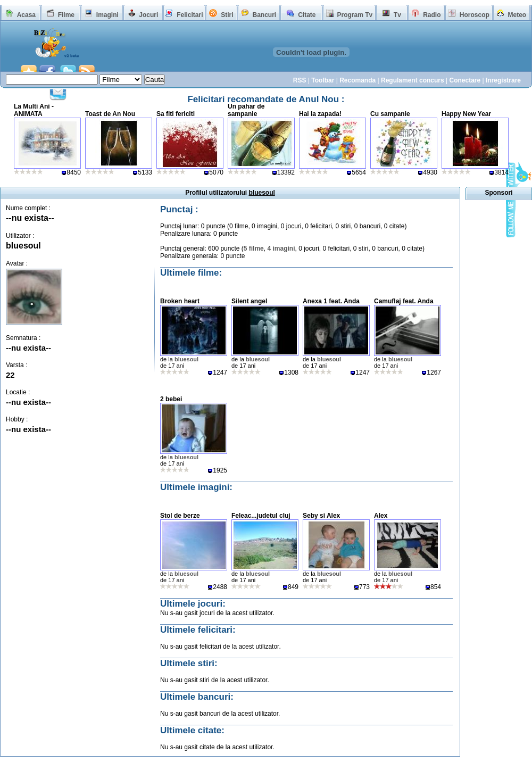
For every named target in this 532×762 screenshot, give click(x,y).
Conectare (465, 80)
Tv (397, 15)
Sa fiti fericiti (176, 114)
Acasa (26, 15)
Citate (307, 15)
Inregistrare (503, 80)
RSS (300, 80)
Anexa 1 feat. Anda (331, 301)
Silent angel (249, 301)
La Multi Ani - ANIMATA (34, 110)
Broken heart (180, 301)
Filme (66, 15)
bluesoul (23, 246)
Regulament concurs (413, 80)
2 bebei (171, 399)
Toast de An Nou (110, 114)
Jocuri (148, 15)
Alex (381, 516)
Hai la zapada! (320, 114)
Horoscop (475, 15)
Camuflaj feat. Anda (404, 301)
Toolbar (323, 80)
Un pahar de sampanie (246, 110)
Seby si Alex (321, 516)
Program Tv (355, 15)
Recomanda (358, 80)
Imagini (107, 15)
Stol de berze (180, 516)
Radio (432, 15)
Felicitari (190, 15)
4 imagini (281, 249)
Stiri (227, 15)
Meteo (517, 15)
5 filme (254, 249)
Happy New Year (466, 114)
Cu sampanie (390, 114)
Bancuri (264, 15)
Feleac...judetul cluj (261, 516)
